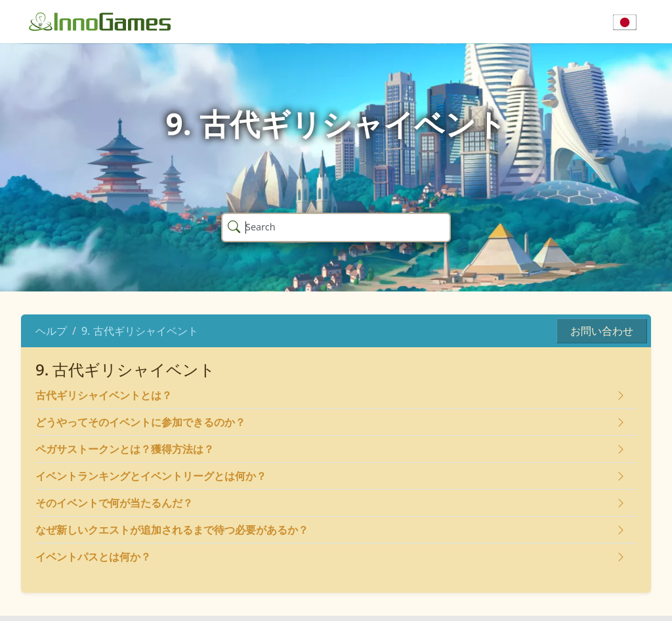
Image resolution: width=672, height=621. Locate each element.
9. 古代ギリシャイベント (140, 331)
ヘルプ (51, 331)
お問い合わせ (602, 331)
